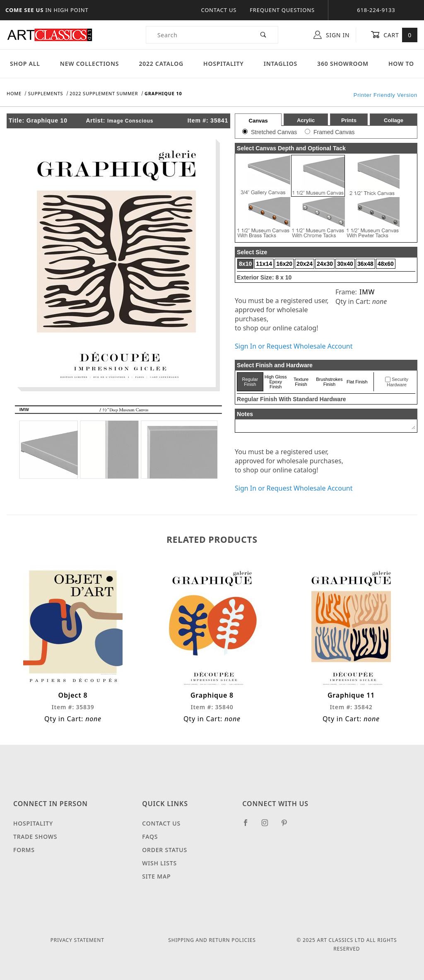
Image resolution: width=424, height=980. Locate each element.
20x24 (305, 264)
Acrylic (306, 120)
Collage (394, 120)
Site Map (156, 876)
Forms (24, 850)
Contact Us (219, 10)
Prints (349, 120)
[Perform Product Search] (264, 35)
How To (401, 64)
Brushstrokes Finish (329, 382)
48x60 (386, 264)
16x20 (284, 264)
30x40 (345, 264)
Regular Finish (250, 382)
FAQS (150, 837)
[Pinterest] (288, 826)
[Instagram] (268, 826)
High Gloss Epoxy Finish (276, 382)
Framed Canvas (334, 132)
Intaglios (281, 64)
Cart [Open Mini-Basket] (394, 35)
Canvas (258, 121)
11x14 (264, 264)
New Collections (90, 64)
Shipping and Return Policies (212, 940)
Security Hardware (397, 382)
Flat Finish (357, 382)
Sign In (331, 35)
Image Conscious (130, 121)
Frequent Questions (282, 10)
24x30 (325, 264)
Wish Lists (159, 863)
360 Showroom (343, 64)
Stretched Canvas (274, 132)
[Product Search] (198, 35)
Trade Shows (35, 837)
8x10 (245, 264)
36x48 (365, 264)
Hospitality (224, 64)
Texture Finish (301, 382)
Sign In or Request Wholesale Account (294, 346)
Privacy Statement (77, 940)
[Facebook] (249, 826)
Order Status (165, 850)
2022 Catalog (161, 64)
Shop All (25, 64)
